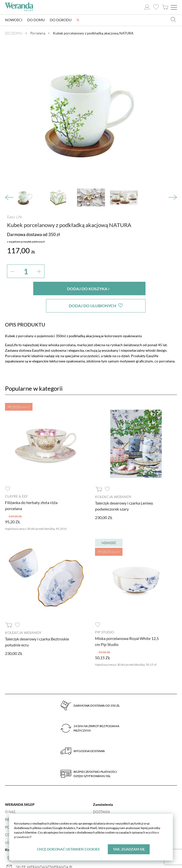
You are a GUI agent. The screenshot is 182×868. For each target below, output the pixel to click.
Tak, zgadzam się (129, 849)
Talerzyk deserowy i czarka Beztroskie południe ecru (37, 624)
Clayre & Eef (16, 479)
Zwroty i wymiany (110, 802)
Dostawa (101, 794)
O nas (10, 794)
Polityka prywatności (26, 810)
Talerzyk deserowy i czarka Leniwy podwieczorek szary (124, 489)
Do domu (36, 20)
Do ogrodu (61, 20)
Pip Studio (104, 615)
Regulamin (15, 802)
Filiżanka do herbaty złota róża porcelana (31, 488)
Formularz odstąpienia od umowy (126, 810)
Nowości (14, 20)
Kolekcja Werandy (113, 479)
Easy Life (14, 217)
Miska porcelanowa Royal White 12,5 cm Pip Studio (127, 624)
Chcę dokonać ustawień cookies (68, 849)
